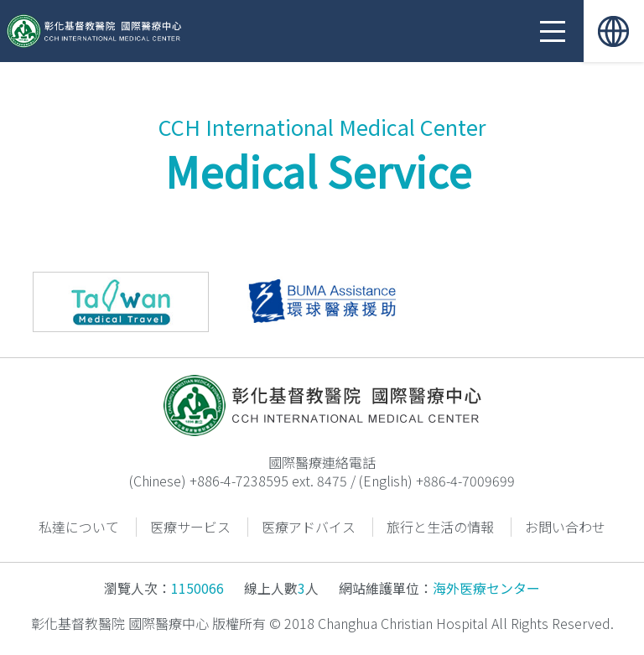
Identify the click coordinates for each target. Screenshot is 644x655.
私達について (79, 527)
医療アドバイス (309, 527)
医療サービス (190, 527)
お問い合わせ (565, 527)
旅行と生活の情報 (440, 527)
